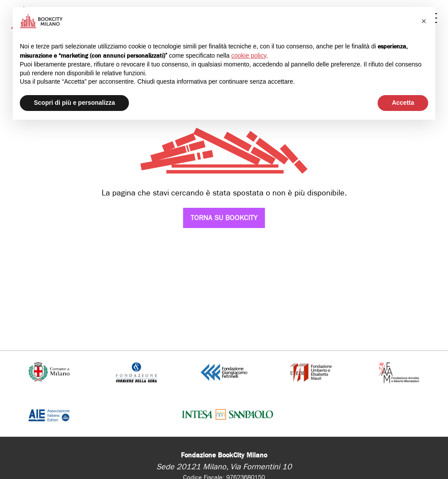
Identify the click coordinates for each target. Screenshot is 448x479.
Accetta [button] (403, 103)
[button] (424, 21)
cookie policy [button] (249, 55)
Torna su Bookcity (224, 218)
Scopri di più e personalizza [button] (74, 103)
